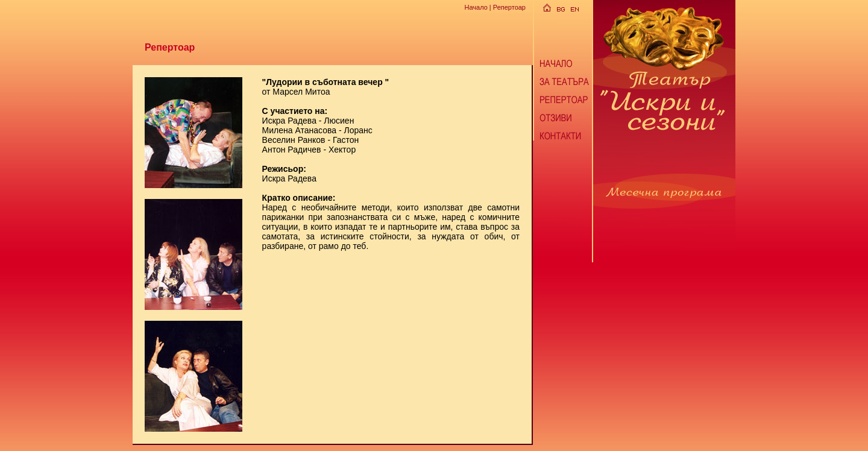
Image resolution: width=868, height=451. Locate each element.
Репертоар (509, 7)
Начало (476, 7)
